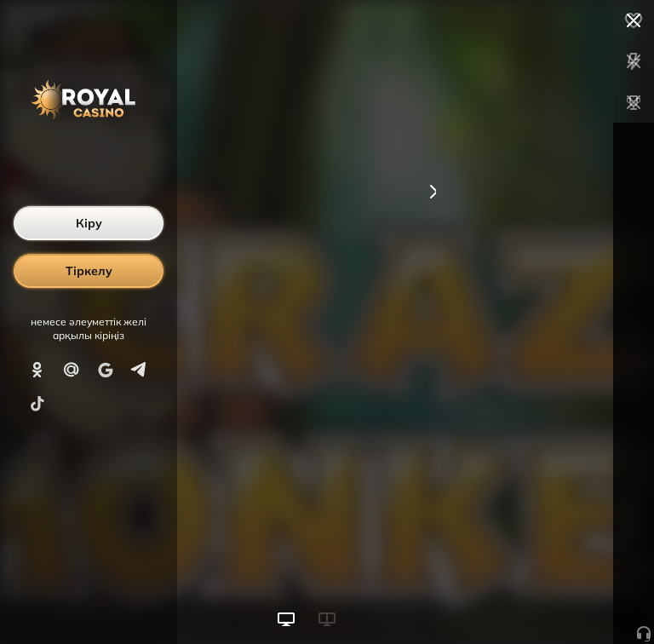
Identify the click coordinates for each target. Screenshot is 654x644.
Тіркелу (89, 271)
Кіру (89, 223)
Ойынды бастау (525, 600)
